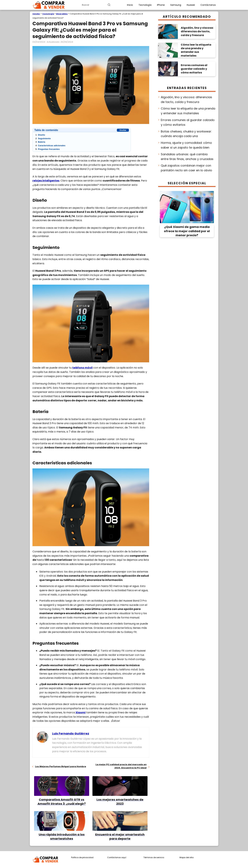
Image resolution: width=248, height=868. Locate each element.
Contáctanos (208, 5)
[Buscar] (109, 5)
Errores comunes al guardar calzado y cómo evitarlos (188, 122)
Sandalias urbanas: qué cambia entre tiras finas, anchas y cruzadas (187, 157)
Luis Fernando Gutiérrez (71, 733)
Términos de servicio (154, 857)
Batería (40, 142)
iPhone (161, 5)
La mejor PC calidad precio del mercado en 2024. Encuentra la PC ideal (121, 766)
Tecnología (145, 5)
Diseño (40, 135)
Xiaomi (81, 712)
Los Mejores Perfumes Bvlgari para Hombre (61, 766)
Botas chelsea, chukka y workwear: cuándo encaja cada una (186, 134)
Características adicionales (51, 146)
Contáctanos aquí (117, 857)
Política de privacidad (82, 857)
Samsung (176, 5)
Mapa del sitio (187, 857)
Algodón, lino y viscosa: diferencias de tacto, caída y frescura (186, 100)
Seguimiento (43, 138)
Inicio (130, 5)
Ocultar (123, 130)
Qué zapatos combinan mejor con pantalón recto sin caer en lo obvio (186, 168)
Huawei (191, 5)
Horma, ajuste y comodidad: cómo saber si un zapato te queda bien (186, 145)
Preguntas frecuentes (48, 149)
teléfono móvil (82, 368)
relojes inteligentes (46, 181)
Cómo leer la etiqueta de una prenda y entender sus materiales (188, 111)
